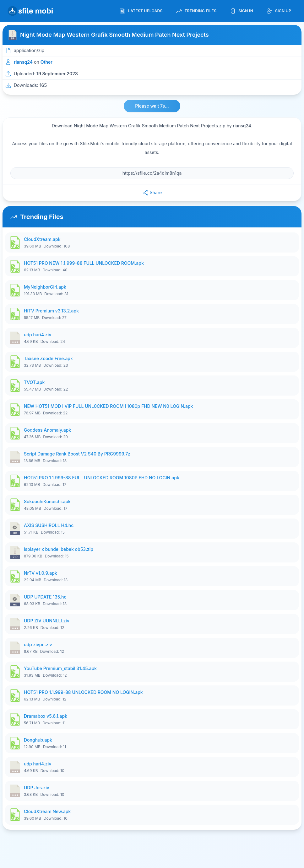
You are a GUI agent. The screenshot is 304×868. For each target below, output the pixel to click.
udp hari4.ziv (38, 335)
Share (152, 193)
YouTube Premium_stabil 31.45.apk (60, 668)
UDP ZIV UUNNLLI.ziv (47, 621)
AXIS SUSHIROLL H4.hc (49, 525)
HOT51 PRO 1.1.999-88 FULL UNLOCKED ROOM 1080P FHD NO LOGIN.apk (102, 478)
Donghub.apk (38, 740)
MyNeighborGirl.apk (45, 287)
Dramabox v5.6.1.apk (46, 716)
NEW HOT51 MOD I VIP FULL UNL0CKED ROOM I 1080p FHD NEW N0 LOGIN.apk (108, 406)
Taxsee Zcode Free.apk (48, 358)
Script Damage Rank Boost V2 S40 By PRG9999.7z (77, 454)
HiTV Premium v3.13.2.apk (51, 311)
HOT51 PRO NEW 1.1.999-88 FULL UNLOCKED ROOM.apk (84, 263)
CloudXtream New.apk (47, 811)
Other (46, 62)
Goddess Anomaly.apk (47, 430)
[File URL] (152, 173)
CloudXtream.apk (42, 239)
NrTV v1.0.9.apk (41, 573)
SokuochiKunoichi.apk (47, 501)
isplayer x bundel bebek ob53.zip (59, 549)
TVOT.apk (34, 382)
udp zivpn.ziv (38, 644)
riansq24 (23, 62)
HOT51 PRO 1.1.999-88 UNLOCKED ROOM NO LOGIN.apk (83, 692)
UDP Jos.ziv (37, 788)
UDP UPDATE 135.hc (45, 597)
